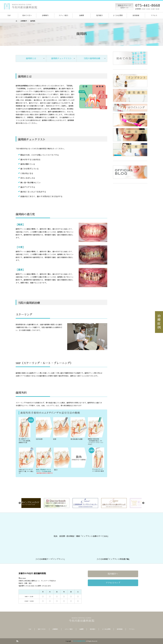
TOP (9, 16)
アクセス (154, 16)
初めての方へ (27, 16)
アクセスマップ (113, 583)
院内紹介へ (113, 574)
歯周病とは (31, 58)
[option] (36, 503)
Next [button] (143, 503)
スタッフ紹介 (63, 16)
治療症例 (159, 322)
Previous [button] (20, 503)
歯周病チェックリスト (61, 58)
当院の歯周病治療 (92, 58)
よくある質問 (118, 16)
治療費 (81, 16)
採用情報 (136, 16)
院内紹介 (100, 16)
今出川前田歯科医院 (79, 641)
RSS (17, 641)
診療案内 (45, 16)
